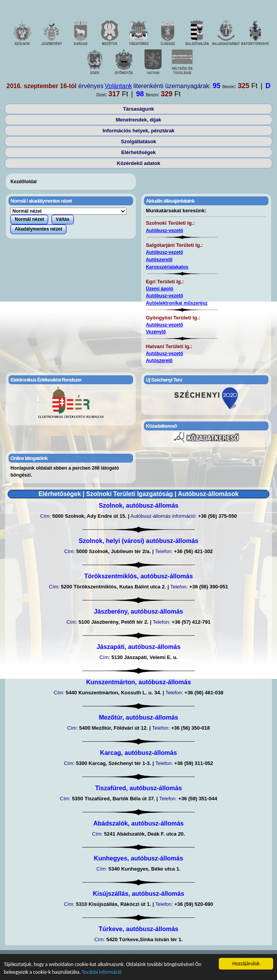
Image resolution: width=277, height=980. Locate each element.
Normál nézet (29, 219)
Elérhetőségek (139, 152)
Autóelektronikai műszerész (177, 303)
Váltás (63, 219)
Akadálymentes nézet (38, 229)
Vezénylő (156, 332)
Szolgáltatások (138, 141)
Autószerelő (159, 260)
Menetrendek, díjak (138, 120)
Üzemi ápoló (160, 289)
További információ (104, 972)
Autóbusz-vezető (164, 231)
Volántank (118, 86)
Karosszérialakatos (167, 267)
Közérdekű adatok (138, 163)
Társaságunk (138, 109)
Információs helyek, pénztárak (138, 131)
